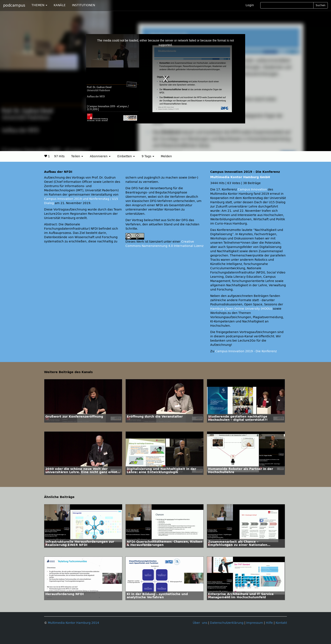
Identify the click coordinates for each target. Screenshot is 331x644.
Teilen (77, 156)
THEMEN (39, 5)
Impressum (255, 623)
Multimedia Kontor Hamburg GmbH (240, 177)
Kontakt (281, 623)
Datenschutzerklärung (227, 623)
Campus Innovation (252, 190)
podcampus (14, 5)
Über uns (200, 623)
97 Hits (59, 156)
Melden (166, 156)
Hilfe (269, 623)
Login (250, 5)
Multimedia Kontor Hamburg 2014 (73, 623)
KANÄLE (60, 5)
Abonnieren (100, 156)
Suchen (321, 5)
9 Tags (148, 156)
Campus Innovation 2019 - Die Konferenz (246, 351)
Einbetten (126, 156)
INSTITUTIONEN (83, 5)
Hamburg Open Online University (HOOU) (241, 309)
